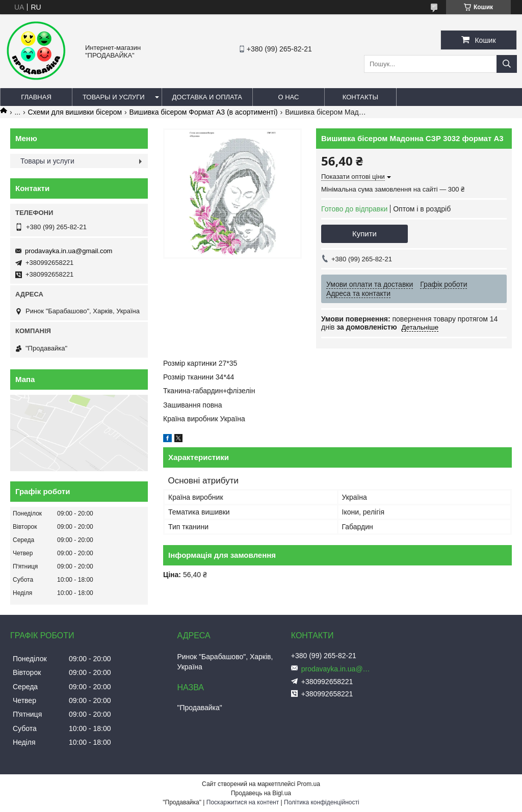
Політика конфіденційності (322, 802)
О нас (288, 97)
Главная (36, 97)
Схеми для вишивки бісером (75, 112)
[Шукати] (507, 64)
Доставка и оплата (207, 97)
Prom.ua (309, 784)
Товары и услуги (114, 97)
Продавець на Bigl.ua (261, 793)
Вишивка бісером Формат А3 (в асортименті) (204, 112)
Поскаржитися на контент (243, 802)
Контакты (360, 97)
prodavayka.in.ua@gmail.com (69, 251)
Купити (364, 234)
